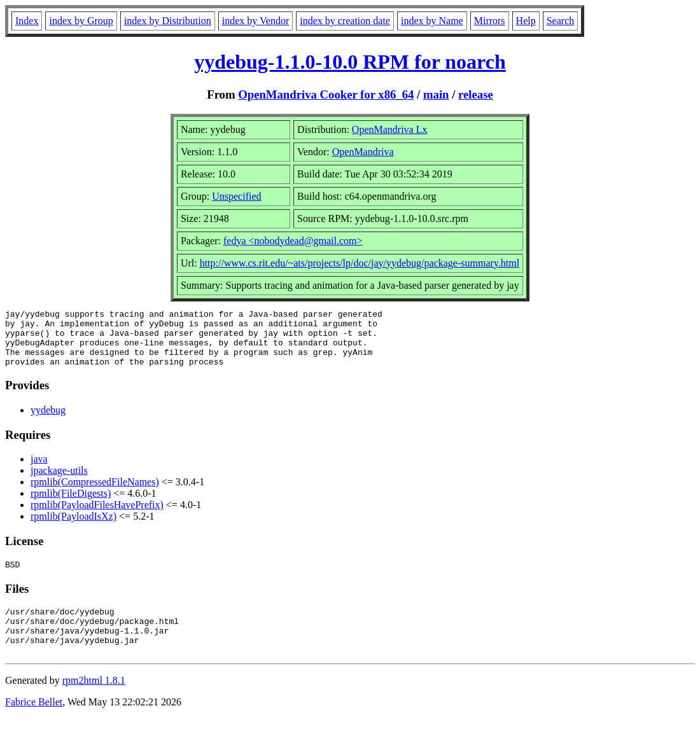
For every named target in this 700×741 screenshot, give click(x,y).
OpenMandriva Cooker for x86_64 (326, 94)
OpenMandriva (363, 152)
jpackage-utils (59, 482)
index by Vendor (255, 21)
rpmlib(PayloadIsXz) (73, 528)
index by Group (81, 21)
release (476, 94)
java (39, 470)
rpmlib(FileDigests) (71, 505)
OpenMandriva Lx (390, 129)
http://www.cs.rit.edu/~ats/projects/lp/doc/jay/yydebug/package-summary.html (360, 263)
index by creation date (345, 21)
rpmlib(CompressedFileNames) (95, 493)
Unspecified (236, 196)
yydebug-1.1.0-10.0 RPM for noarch (350, 62)
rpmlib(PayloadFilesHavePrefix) (97, 516)
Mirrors (490, 21)
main (436, 94)
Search (561, 21)
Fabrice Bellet (34, 725)
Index (27, 21)
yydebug (48, 421)
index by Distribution (168, 21)
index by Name (432, 21)
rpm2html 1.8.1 (94, 703)
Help (526, 21)
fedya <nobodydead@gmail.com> (293, 241)
